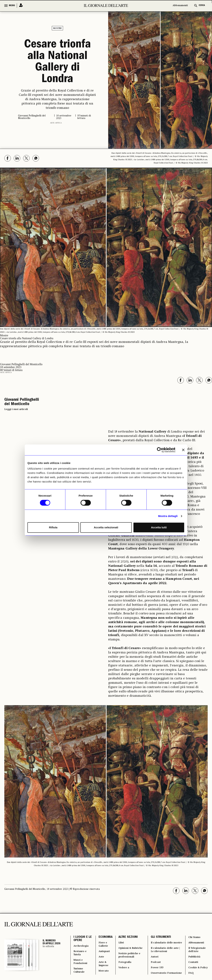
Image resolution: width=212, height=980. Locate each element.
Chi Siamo (194, 924)
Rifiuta (53, 527)
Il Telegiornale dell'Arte (197, 939)
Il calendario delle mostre (162, 933)
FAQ (190, 970)
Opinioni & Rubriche (124, 939)
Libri (120, 931)
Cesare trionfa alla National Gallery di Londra (57, 56)
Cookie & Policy (194, 962)
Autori (154, 951)
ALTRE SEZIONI (126, 924)
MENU (12, 6)
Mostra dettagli (168, 516)
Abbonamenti (180, 6)
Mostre (57, 28)
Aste (100, 948)
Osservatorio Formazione (158, 973)
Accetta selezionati (106, 527)
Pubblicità (194, 948)
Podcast (155, 958)
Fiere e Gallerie (102, 933)
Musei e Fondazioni (81, 954)
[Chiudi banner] (183, 450)
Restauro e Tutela (81, 943)
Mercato (103, 964)
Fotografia (124, 958)
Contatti (193, 954)
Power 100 (157, 964)
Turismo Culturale (80, 964)
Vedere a (123, 964)
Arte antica (56, 110)
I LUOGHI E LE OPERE (81, 926)
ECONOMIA (104, 924)
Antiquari (103, 941)
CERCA (202, 6)
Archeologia (82, 935)
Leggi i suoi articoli (16, 396)
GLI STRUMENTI (160, 924)
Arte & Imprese (103, 956)
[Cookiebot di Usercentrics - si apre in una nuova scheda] (160, 450)
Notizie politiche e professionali (129, 950)
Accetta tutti (159, 527)
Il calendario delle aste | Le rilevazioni (165, 943)
